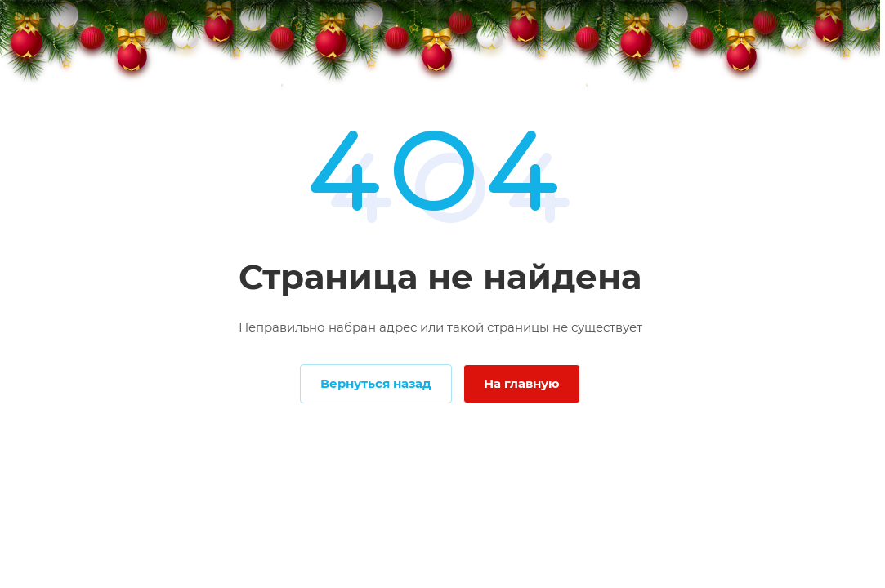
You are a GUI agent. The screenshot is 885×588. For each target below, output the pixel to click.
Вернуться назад (376, 383)
